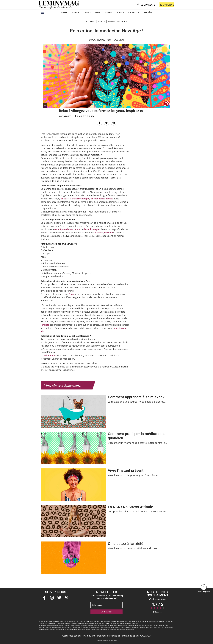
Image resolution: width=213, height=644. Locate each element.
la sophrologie (91, 229)
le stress (99, 232)
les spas (64, 198)
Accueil (90, 21)
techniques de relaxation (67, 229)
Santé (101, 21)
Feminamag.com (74, 621)
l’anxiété (108, 232)
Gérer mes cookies (72, 636)
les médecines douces (102, 198)
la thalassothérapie (80, 198)
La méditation (48, 355)
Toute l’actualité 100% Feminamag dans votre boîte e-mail (106, 597)
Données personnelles (109, 636)
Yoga (71, 294)
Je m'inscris (106, 612)
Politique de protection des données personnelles (118, 629)
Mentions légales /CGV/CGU (136, 636)
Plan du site (89, 636)
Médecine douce (118, 21)
